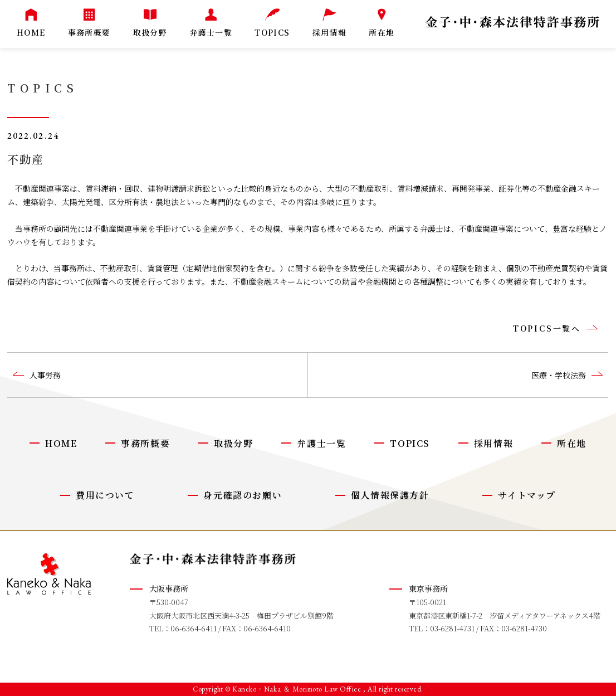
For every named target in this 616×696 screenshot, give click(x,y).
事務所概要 (145, 443)
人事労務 (45, 375)
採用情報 (493, 443)
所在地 (572, 443)
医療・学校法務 (559, 375)
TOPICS (410, 443)
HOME (61, 443)
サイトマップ (527, 495)
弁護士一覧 (321, 443)
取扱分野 (233, 443)
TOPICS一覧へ (547, 328)
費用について (105, 495)
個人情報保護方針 (390, 495)
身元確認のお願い (243, 495)
